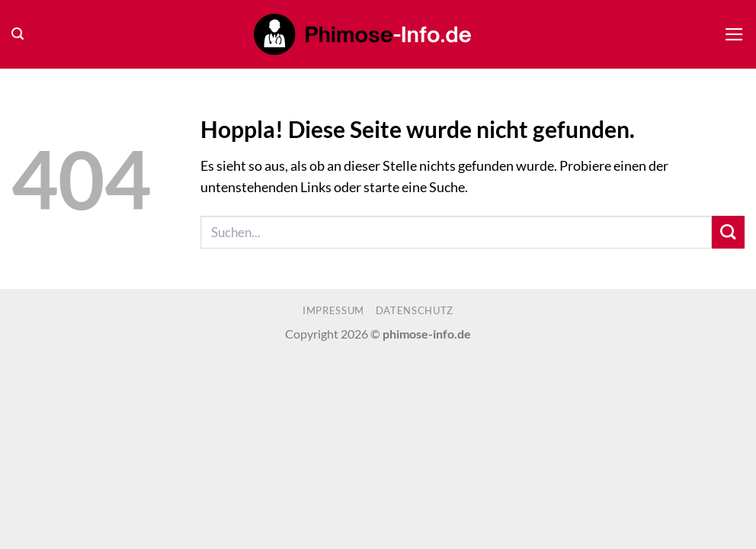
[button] (18, 34)
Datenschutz (415, 310)
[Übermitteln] (728, 232)
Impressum (333, 310)
